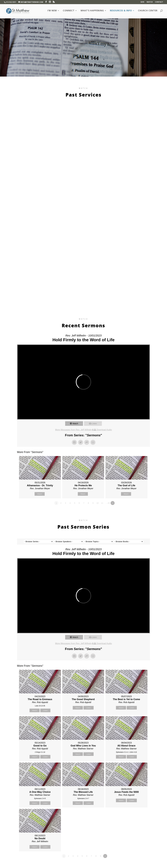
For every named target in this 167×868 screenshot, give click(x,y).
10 (98, 503)
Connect (69, 11)
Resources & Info (121, 11)
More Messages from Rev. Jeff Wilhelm (74, 430)
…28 (108, 503)
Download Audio (104, 430)
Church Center (148, 11)
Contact (159, 2)
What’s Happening (92, 11)
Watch (150, 2)
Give (142, 2)
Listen (94, 423)
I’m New (52, 11)
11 (102, 503)
